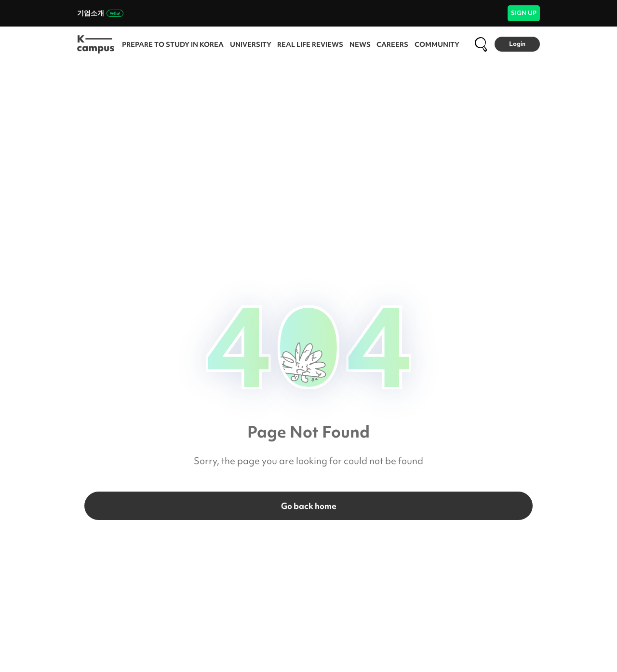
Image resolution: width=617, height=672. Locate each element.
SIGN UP (524, 13)
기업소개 (100, 13)
